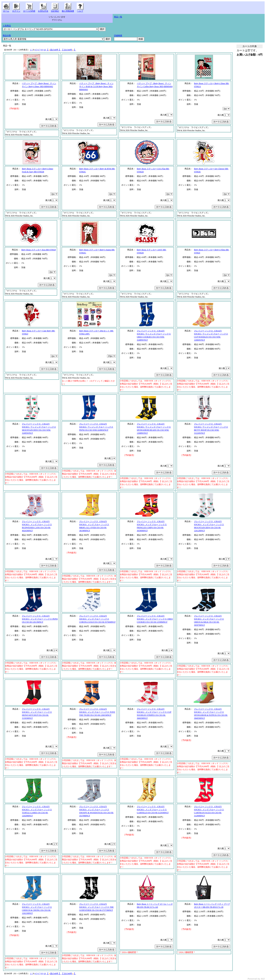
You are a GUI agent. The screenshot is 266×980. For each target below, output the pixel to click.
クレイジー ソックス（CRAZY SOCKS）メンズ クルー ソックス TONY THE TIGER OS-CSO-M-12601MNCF (97, 712)
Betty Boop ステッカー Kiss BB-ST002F (39, 250)
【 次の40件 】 (69, 50)
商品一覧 (118, 17)
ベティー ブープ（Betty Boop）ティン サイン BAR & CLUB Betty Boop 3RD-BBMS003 (96, 86)
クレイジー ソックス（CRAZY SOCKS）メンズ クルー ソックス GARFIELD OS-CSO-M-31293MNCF (153, 810)
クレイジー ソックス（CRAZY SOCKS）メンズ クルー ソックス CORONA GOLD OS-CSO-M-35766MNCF (97, 619)
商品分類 (7, 36)
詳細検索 (118, 36)
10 (45, 50)
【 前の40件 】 (54, 50)
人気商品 (7, 26)
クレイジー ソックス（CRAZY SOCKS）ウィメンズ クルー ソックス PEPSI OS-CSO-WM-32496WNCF (96, 427)
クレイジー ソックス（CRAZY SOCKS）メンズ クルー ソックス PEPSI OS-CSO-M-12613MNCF (40, 619)
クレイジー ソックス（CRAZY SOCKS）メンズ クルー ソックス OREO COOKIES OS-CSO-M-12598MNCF (155, 619)
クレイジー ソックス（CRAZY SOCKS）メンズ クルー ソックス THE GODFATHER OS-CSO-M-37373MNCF (96, 907)
